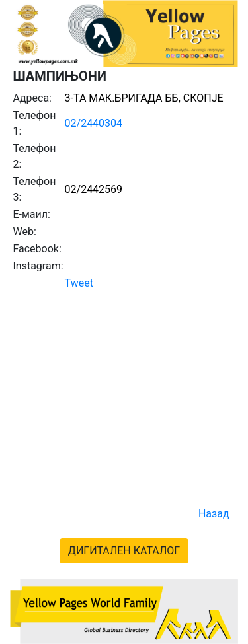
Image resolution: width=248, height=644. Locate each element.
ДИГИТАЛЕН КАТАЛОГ (124, 551)
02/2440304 (94, 123)
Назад (214, 514)
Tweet (79, 283)
